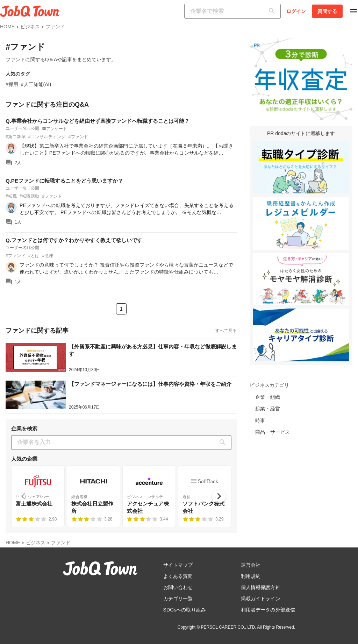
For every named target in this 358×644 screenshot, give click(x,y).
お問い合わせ (178, 587)
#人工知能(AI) (36, 84)
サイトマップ (178, 565)
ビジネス (30, 27)
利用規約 (251, 576)
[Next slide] (219, 496)
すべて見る (226, 331)
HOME (7, 27)
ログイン (296, 11)
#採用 (12, 84)
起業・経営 (268, 409)
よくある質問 (178, 576)
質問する (327, 11)
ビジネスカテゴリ (269, 385)
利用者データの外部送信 (268, 610)
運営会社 (251, 565)
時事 (260, 420)
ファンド (55, 27)
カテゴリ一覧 (178, 599)
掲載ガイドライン (261, 599)
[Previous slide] (24, 496)
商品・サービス (273, 432)
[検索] (273, 11)
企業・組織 (268, 397)
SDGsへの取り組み (185, 610)
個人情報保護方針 (261, 587)
